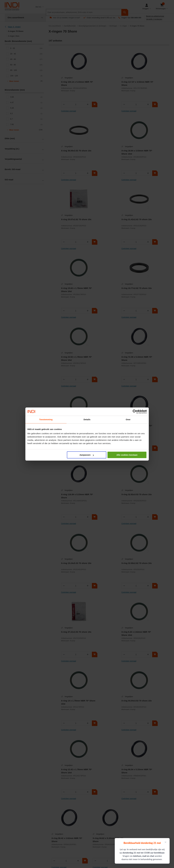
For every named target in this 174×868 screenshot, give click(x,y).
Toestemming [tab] (46, 419)
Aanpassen (87, 455)
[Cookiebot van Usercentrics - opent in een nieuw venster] (135, 412)
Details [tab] (87, 419)
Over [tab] (128, 419)
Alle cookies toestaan (127, 455)
